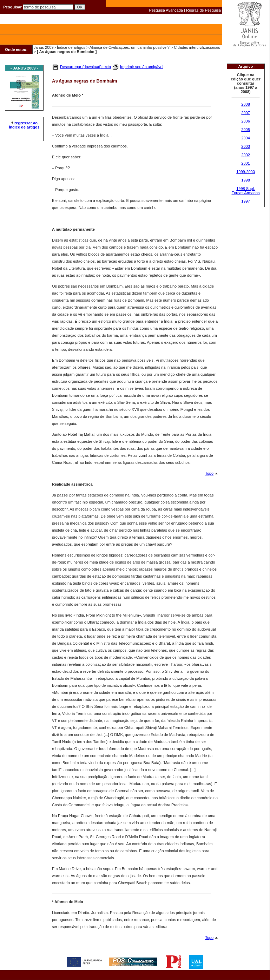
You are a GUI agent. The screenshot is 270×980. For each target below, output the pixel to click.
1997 (245, 201)
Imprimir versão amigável (142, 67)
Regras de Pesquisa (203, 10)
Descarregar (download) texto (85, 67)
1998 (245, 180)
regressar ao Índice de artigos (24, 125)
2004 (245, 138)
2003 (245, 146)
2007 (245, 113)
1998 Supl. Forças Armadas (246, 191)
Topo (209, 473)
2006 (245, 121)
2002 (245, 155)
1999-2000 (246, 172)
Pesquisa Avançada (166, 10)
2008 (245, 104)
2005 (245, 130)
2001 (245, 163)
